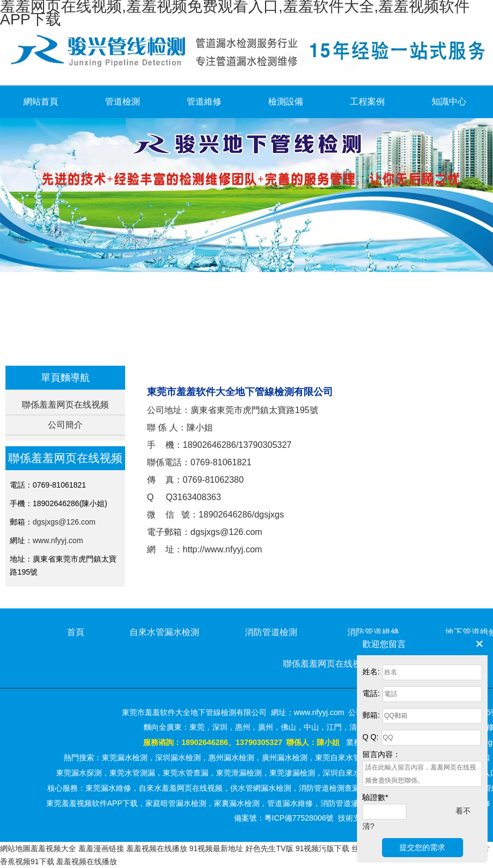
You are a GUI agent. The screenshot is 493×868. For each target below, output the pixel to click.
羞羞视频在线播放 (157, 848)
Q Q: (371, 737)
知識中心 (449, 101)
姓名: (371, 672)
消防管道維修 (373, 632)
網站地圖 (15, 848)
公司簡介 (65, 425)
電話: (371, 693)
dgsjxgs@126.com (64, 522)
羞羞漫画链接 (101, 848)
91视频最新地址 (217, 848)
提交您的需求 (422, 847)
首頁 (201, 347)
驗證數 (375, 797)
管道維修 (204, 101)
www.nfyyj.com (58, 540)
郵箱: (371, 715)
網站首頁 (41, 101)
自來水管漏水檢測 (164, 632)
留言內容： (381, 754)
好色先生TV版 (269, 848)
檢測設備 (286, 101)
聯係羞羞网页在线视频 (65, 405)
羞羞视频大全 (53, 848)
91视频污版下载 (323, 848)
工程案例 (367, 101)
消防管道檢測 (271, 632)
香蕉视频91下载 (27, 861)
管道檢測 (122, 101)
